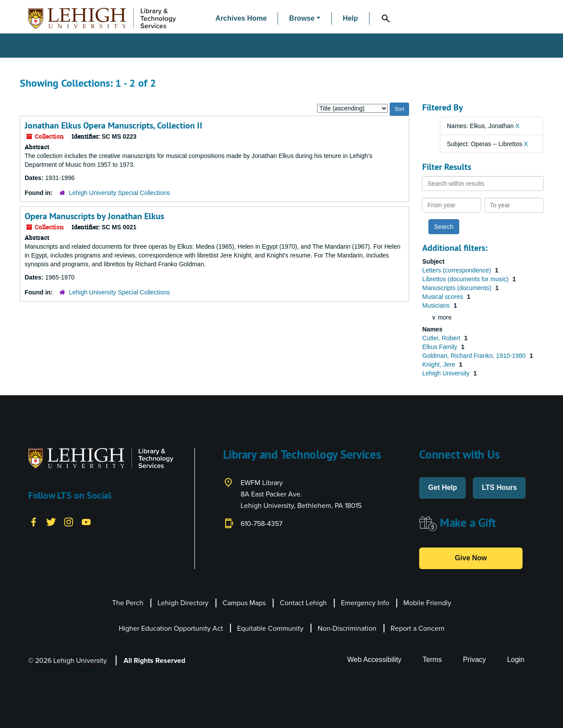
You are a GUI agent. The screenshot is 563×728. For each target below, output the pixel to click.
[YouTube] (86, 522)
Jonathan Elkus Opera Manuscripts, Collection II (113, 125)
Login (516, 660)
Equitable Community (270, 628)
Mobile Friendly (427, 603)
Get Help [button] (442, 487)
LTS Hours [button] (499, 487)
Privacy (474, 660)
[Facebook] (33, 522)
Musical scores (443, 297)
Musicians (437, 305)
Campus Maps (244, 603)
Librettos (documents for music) (466, 279)
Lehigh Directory (183, 603)
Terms (432, 660)
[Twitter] (51, 522)
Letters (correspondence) (457, 270)
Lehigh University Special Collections (120, 193)
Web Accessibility (375, 660)
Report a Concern (418, 628)
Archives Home (241, 18)
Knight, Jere (440, 364)
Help (350, 18)
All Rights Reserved (154, 660)
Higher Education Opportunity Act (171, 628)
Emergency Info (365, 603)
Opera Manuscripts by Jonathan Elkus (94, 216)
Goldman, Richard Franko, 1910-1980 (475, 356)
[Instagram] (69, 522)
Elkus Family (441, 347)
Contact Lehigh (303, 603)
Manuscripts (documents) (458, 288)
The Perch (128, 603)
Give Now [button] (471, 558)
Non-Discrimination (347, 628)
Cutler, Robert (442, 338)
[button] (305, 19)
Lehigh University (447, 373)
